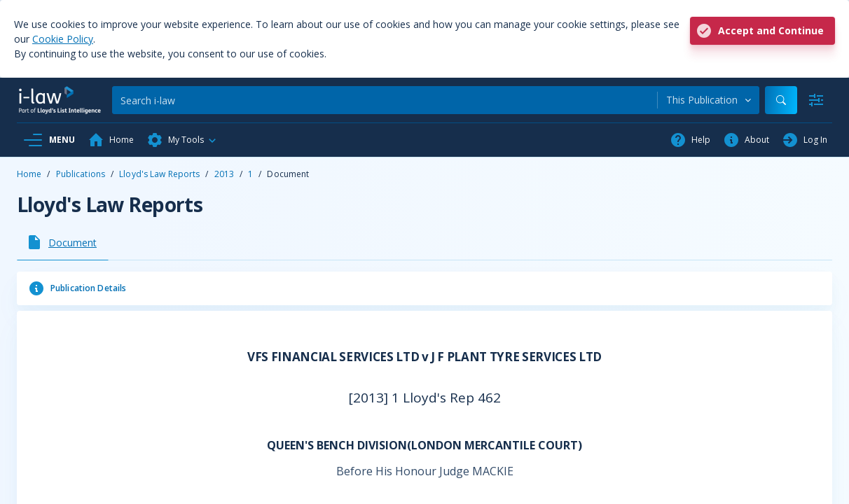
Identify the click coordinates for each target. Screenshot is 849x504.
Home (29, 174)
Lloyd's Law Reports (159, 174)
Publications (81, 174)
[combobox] (709, 100)
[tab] (63, 242)
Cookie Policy (63, 39)
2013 (224, 174)
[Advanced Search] (816, 100)
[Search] (385, 100)
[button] (182, 140)
